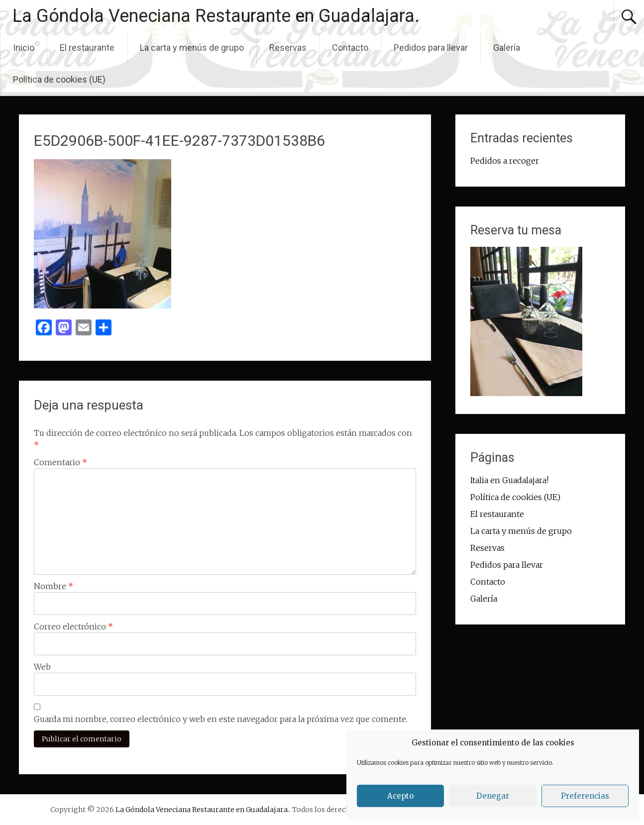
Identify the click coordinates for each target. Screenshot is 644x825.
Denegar (493, 796)
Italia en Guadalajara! (509, 480)
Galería (507, 48)
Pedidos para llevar (431, 48)
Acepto (400, 796)
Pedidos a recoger (505, 161)
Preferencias (585, 796)
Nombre (54, 586)
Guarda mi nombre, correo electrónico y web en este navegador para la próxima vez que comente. (221, 719)
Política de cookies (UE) (59, 79)
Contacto (350, 48)
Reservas (288, 48)
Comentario (60, 462)
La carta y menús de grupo (192, 48)
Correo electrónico (73, 626)
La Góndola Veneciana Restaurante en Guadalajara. (216, 16)
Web (42, 667)
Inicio (24, 48)
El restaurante (87, 48)
